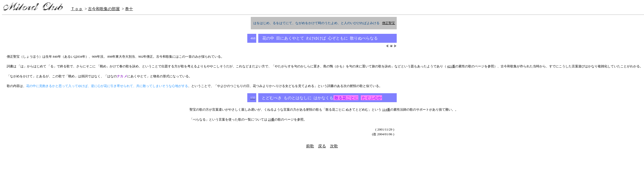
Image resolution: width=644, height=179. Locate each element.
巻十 (129, 9)
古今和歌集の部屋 (104, 9)
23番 (271, 119)
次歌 (334, 146)
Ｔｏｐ (77, 9)
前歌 (310, 146)
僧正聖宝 (388, 23)
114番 (386, 110)
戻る (322, 146)
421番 (451, 66)
